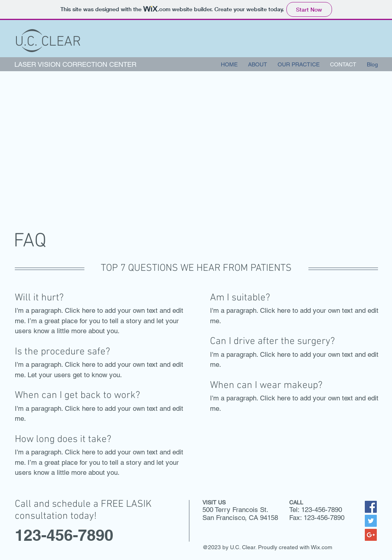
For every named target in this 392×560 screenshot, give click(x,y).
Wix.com (322, 547)
